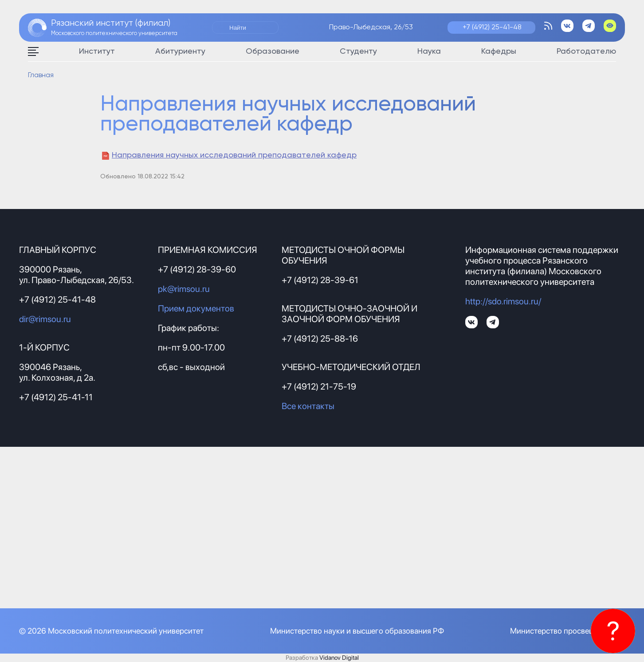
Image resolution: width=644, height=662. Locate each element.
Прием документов (196, 308)
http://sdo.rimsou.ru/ (503, 301)
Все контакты (308, 406)
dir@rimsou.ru (45, 319)
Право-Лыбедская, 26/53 (371, 28)
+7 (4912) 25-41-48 (492, 28)
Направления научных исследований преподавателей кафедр (234, 155)
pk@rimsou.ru (184, 289)
